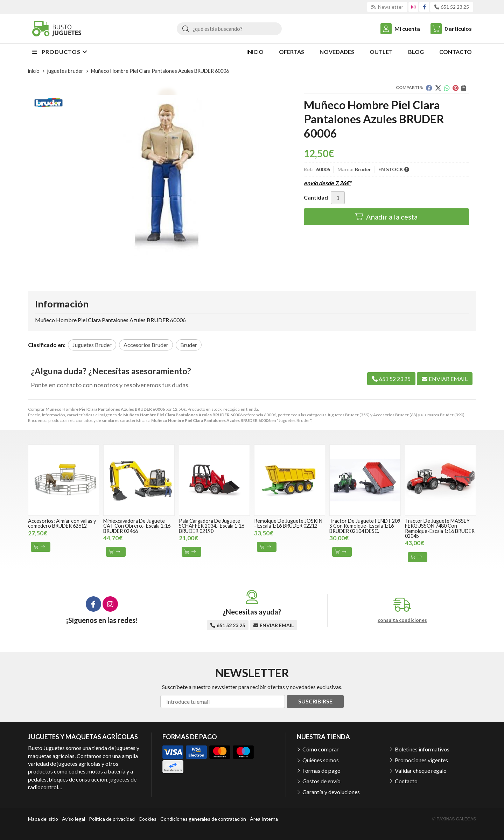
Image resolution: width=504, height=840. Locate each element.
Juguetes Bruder (343, 415)
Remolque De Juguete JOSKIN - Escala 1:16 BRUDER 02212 (288, 523)
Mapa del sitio (43, 819)
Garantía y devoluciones (331, 792)
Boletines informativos (422, 749)
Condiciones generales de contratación (203, 819)
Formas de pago (321, 770)
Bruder (447, 415)
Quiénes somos (321, 760)
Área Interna (264, 819)
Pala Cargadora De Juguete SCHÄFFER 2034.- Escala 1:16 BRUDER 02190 (212, 526)
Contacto (406, 781)
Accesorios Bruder (391, 415)
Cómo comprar (321, 749)
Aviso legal (73, 819)
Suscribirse (315, 701)
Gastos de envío (321, 781)
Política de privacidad (112, 819)
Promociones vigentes (421, 760)
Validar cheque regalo (421, 770)
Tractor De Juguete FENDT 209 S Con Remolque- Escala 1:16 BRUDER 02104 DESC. (365, 526)
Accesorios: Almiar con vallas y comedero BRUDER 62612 (62, 523)
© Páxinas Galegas (454, 819)
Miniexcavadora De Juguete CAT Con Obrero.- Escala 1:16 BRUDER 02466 (137, 526)
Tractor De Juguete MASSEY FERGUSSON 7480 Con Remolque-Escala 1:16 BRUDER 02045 (440, 528)
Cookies (148, 819)
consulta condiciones (402, 620)
